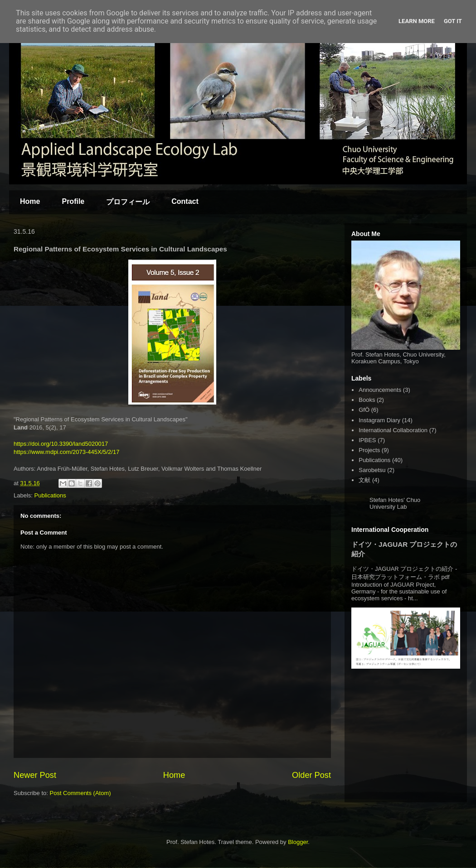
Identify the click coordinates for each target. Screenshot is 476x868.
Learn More (417, 21)
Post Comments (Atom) (80, 793)
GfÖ (364, 410)
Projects (369, 450)
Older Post (311, 775)
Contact (185, 201)
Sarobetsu (372, 470)
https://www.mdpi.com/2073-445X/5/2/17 (66, 452)
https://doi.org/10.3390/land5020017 (61, 444)
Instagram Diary (379, 420)
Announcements (380, 390)
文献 (364, 480)
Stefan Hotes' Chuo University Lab (395, 503)
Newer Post (35, 775)
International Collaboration (393, 430)
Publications (50, 495)
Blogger (298, 842)
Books (367, 400)
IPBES (367, 440)
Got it (453, 21)
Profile (73, 201)
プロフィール (128, 202)
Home (30, 201)
